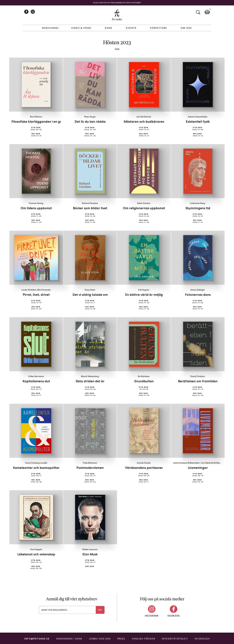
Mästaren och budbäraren (144, 122)
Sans (109, 28)
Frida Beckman (90, 463)
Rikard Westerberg (90, 376)
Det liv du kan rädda (90, 122)
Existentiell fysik (198, 122)
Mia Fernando (44, 290)
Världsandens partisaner (144, 468)
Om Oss (186, 28)
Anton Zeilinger (198, 290)
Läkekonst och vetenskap (36, 554)
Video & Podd (81, 28)
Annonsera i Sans (69, 639)
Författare (159, 28)
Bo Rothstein (144, 376)
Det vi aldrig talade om (90, 295)
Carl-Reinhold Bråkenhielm (213, 463)
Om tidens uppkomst (36, 208)
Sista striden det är (90, 381)
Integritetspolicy (175, 639)
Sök (198, 12)
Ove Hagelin (36, 549)
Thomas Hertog (36, 203)
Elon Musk (90, 554)
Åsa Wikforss (36, 117)
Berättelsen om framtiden (198, 381)
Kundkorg (207, 12)
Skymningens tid (198, 208)
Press (121, 639)
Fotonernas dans (198, 295)
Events (131, 28)
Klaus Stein (90, 290)
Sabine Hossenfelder (198, 117)
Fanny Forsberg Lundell (36, 463)
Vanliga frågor (143, 639)
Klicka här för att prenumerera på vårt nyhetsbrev (117, 3)
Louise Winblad (29, 290)
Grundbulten (144, 381)
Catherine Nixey (198, 203)
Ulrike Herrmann (36, 376)
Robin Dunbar (144, 203)
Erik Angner (144, 290)
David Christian (198, 376)
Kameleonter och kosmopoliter (36, 468)
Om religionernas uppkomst (144, 208)
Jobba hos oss (100, 639)
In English (202, 639)
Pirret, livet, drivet (36, 295)
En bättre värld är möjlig (144, 295)
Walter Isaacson (90, 549)
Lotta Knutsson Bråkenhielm (186, 463)
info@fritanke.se (37, 639)
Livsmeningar (198, 468)
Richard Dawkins (90, 203)
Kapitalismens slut (36, 381)
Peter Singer (90, 117)
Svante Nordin (144, 463)
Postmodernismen (90, 468)
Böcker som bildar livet (90, 208)
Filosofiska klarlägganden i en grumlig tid (43, 122)
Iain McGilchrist (144, 117)
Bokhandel (51, 28)
